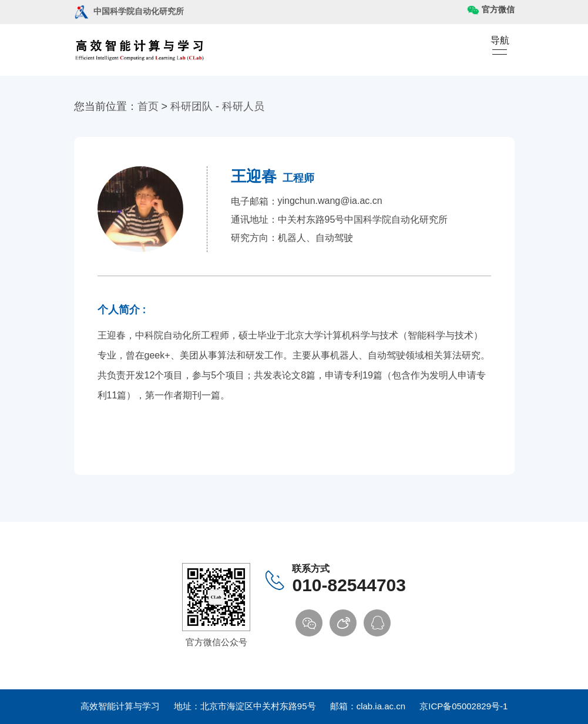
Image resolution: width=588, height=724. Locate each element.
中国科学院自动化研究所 (129, 11)
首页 (148, 106)
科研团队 (191, 106)
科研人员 (243, 106)
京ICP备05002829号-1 (463, 706)
